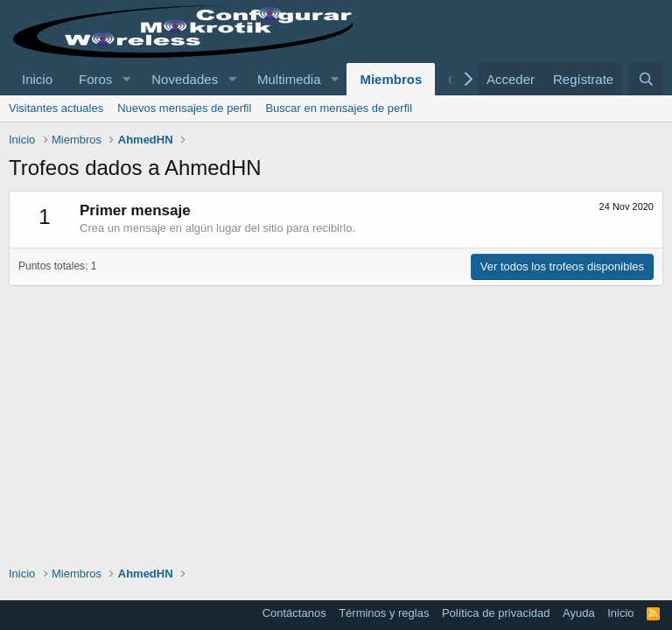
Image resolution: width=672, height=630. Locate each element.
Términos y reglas (384, 613)
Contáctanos (294, 613)
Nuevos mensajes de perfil (184, 108)
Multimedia (289, 79)
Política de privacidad (496, 613)
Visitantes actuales (56, 108)
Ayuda (579, 613)
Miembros (391, 79)
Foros (95, 79)
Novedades (185, 79)
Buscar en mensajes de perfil (339, 108)
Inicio (37, 79)
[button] (126, 79)
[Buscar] (646, 79)
